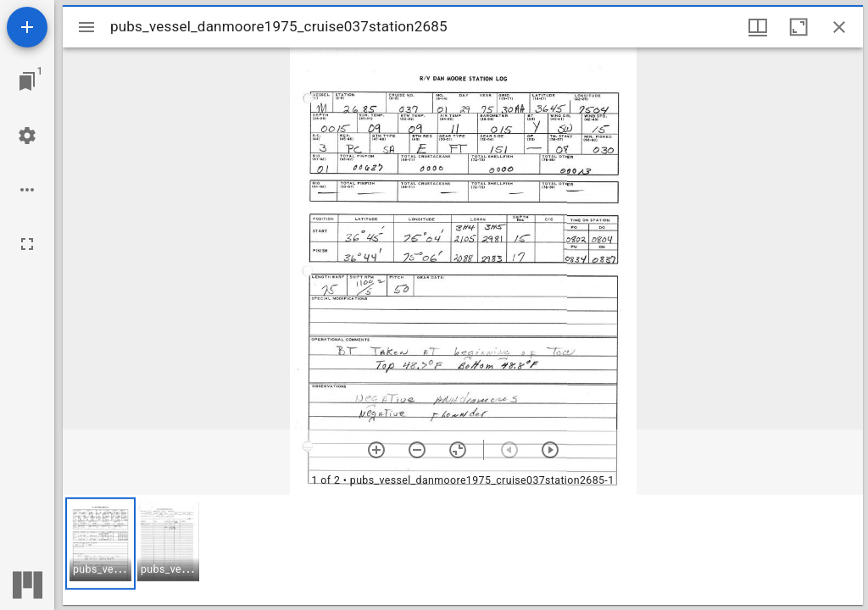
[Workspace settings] (27, 136)
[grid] (463, 550)
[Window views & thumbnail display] (758, 27)
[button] (100, 543)
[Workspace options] (27, 190)
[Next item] (550, 450)
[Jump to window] (27, 81)
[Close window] (839, 27)
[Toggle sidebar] (86, 27)
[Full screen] (27, 244)
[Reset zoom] (458, 450)
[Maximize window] (798, 27)
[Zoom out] (417, 450)
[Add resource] (27, 27)
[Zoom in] (376, 450)
